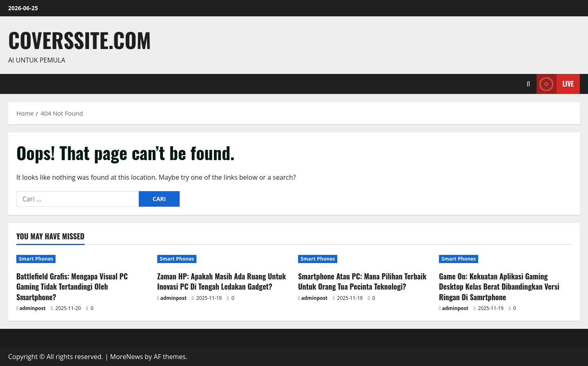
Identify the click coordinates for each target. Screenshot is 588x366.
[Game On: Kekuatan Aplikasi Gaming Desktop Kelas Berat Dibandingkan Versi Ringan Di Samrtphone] (505, 259)
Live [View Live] (555, 84)
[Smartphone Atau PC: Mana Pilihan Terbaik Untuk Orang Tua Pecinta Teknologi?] (364, 259)
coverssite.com (80, 40)
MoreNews (127, 357)
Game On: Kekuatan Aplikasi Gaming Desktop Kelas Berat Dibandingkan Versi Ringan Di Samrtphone (499, 286)
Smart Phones (36, 259)
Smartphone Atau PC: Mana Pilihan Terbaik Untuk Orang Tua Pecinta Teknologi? (362, 281)
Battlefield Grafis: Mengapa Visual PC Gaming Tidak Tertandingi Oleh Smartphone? (72, 286)
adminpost (33, 308)
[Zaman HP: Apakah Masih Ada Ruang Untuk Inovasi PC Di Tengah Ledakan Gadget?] (224, 259)
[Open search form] (529, 84)
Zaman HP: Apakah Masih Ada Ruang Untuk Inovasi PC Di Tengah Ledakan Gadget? (222, 281)
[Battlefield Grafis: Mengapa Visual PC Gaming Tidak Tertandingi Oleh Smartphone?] (83, 259)
